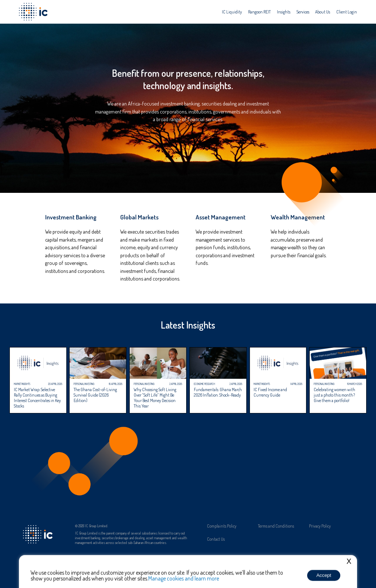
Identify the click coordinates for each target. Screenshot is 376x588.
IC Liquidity (232, 12)
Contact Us (216, 539)
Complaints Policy (222, 526)
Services (303, 12)
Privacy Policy (320, 526)
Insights (284, 12)
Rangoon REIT (259, 12)
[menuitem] (232, 12)
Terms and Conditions (276, 526)
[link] (75, 250)
